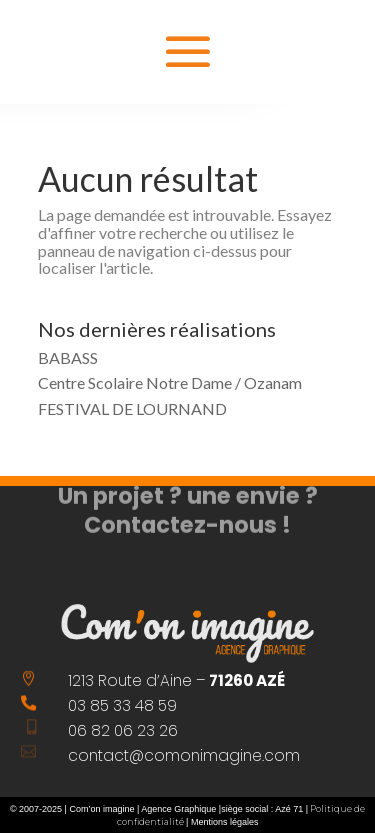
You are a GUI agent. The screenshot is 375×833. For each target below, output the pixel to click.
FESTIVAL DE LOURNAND (132, 408)
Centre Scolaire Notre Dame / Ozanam (170, 382)
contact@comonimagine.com (184, 755)
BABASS (68, 357)
